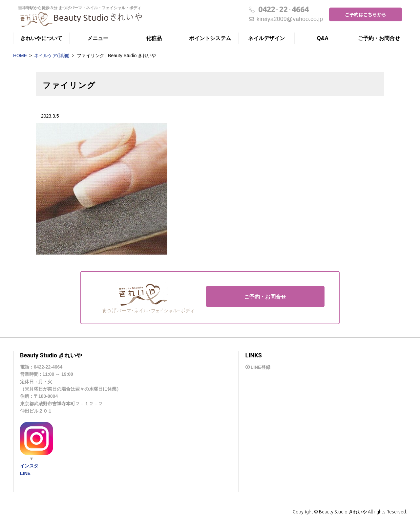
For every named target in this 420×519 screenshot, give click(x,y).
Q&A (323, 38)
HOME (20, 56)
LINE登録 (261, 367)
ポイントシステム (210, 38)
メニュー (98, 38)
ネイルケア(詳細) (52, 56)
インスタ (29, 466)
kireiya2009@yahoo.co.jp (286, 19)
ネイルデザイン (266, 38)
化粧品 (154, 38)
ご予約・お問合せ (379, 38)
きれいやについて (41, 38)
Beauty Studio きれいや (343, 512)
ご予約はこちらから (366, 14)
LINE (25, 473)
